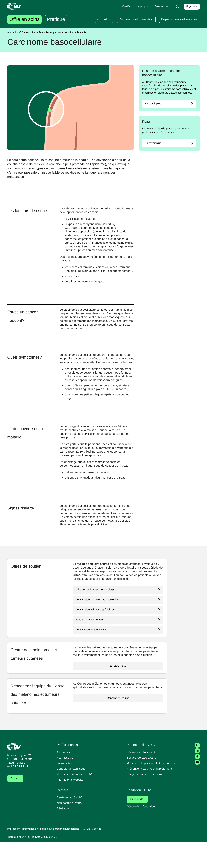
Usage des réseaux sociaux (145, 800)
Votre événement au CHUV (75, 800)
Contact (16, 805)
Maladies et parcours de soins (59, 33)
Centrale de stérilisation (73, 795)
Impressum (14, 855)
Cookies (103, 855)
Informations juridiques (37, 855)
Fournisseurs (65, 784)
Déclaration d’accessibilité (69, 855)
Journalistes (65, 789)
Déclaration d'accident (142, 778)
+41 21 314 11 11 (18, 793)
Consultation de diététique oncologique (99, 626)
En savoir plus (153, 107)
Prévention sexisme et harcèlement (151, 795)
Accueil (12, 33)
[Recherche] (177, 6)
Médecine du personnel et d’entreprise (153, 789)
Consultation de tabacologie (93, 656)
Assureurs (64, 778)
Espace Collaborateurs (142, 784)
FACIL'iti (92, 855)
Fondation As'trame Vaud (91, 646)
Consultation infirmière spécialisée (97, 636)
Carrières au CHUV (70, 823)
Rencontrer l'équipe (118, 728)
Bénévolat (63, 834)
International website (71, 806)
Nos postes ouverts (70, 829)
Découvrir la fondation (142, 832)
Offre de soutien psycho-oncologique (98, 616)
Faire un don (139, 825)
